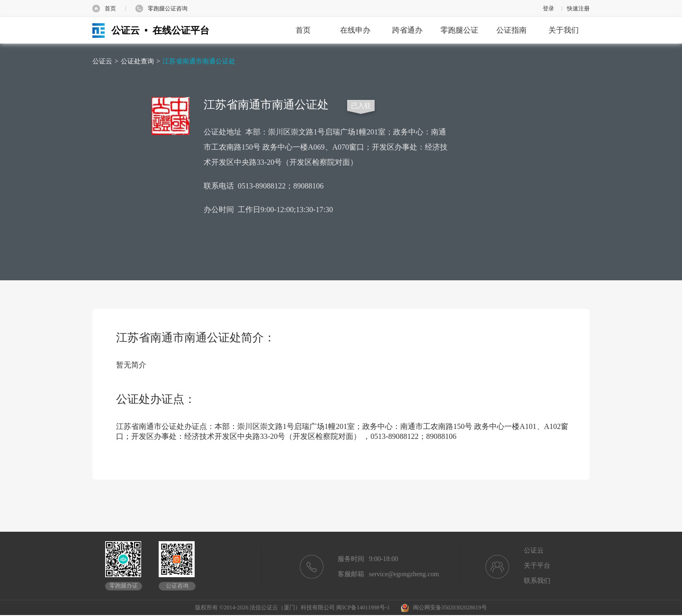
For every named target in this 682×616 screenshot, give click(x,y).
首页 (110, 9)
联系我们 (537, 581)
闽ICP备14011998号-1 (363, 607)
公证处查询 (137, 61)
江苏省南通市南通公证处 (199, 61)
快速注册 (578, 9)
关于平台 (537, 566)
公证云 (102, 61)
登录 (548, 9)
